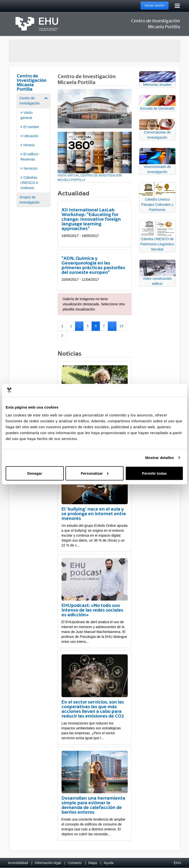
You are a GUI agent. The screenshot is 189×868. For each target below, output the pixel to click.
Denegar (35, 473)
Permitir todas (154, 473)
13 (123, 327)
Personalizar (95, 473)
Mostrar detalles (160, 458)
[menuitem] (33, 143)
